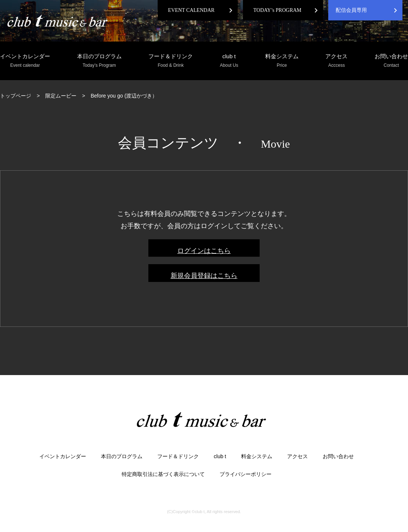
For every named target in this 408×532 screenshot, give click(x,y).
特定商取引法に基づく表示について (163, 474)
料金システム (282, 61)
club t (229, 61)
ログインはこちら (204, 251)
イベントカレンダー (25, 61)
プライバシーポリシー (246, 474)
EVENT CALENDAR (191, 10)
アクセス (336, 61)
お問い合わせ (391, 61)
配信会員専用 (351, 10)
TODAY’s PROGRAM (277, 10)
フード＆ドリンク (171, 61)
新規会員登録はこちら (204, 276)
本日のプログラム (99, 61)
